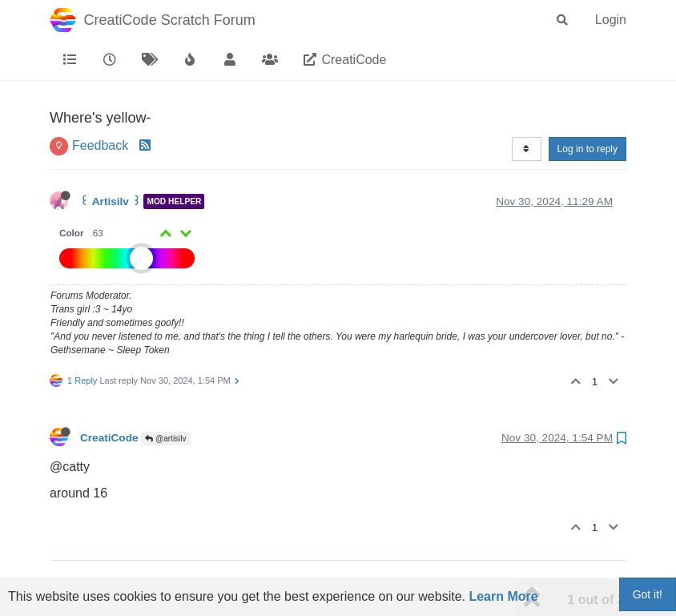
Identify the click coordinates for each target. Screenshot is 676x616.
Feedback (100, 145)
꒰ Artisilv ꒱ (111, 201)
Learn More (503, 596)
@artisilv (165, 439)
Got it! (648, 594)
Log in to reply (587, 149)
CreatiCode (109, 438)
